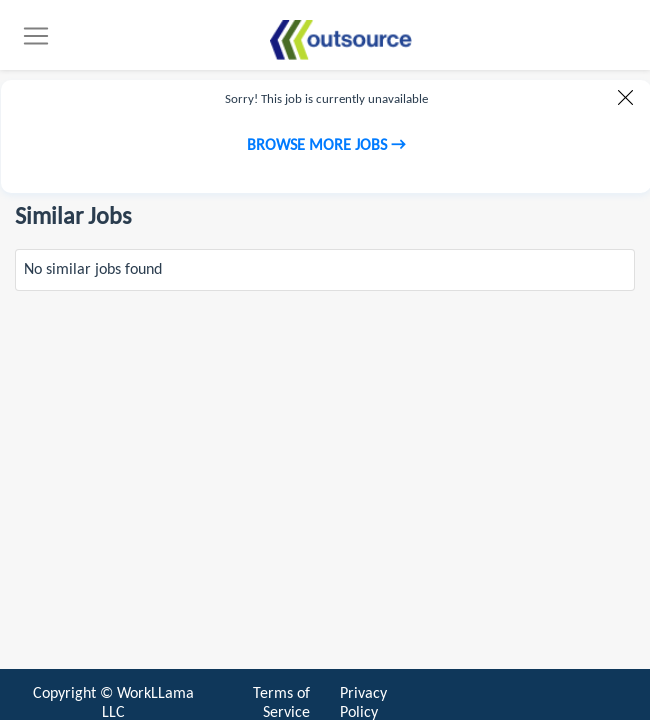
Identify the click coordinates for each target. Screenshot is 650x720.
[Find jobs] (340, 40)
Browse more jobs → (326, 146)
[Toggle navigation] (36, 36)
